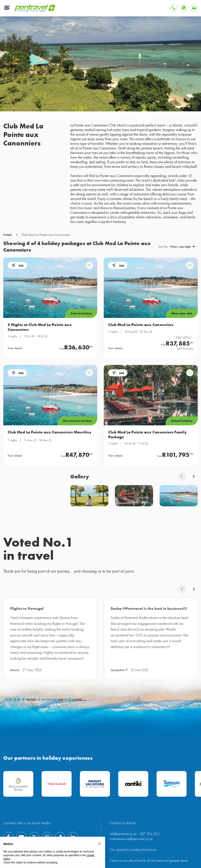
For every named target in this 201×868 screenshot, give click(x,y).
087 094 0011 (150, 834)
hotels (11, 235)
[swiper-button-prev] (182, 477)
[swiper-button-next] (194, 477)
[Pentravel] (35, 11)
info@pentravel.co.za (123, 834)
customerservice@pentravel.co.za (131, 839)
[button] (99, 844)
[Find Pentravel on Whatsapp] (184, 8)
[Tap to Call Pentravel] (174, 8)
